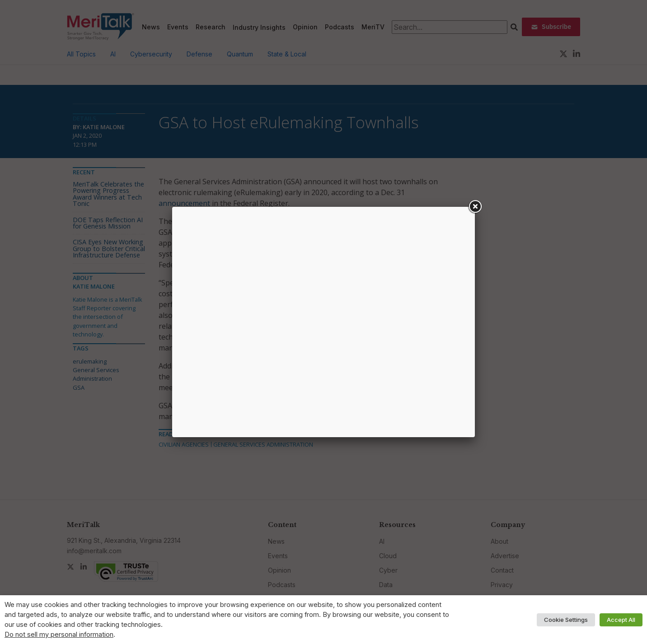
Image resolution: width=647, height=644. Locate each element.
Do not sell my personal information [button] (59, 635)
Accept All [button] (621, 620)
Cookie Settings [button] (566, 620)
